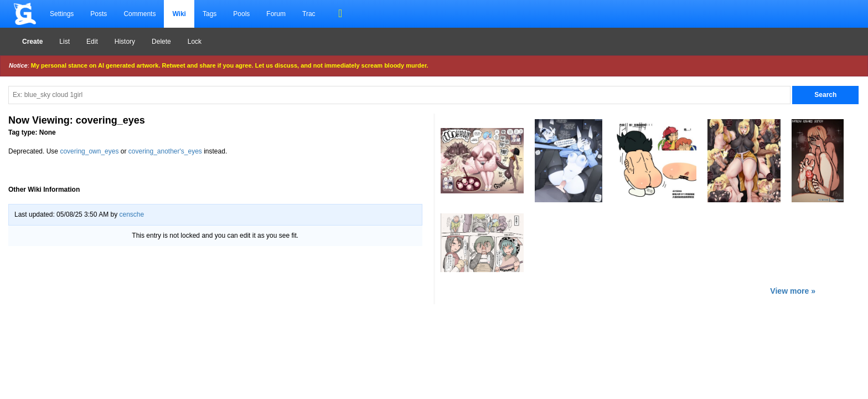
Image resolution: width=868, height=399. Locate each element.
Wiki (179, 14)
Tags (210, 14)
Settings (62, 14)
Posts (99, 14)
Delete (161, 42)
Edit (92, 42)
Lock (195, 42)
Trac (309, 14)
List (64, 42)
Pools (241, 14)
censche (131, 214)
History (125, 42)
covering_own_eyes (89, 151)
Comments (139, 14)
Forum (276, 14)
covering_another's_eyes (165, 151)
